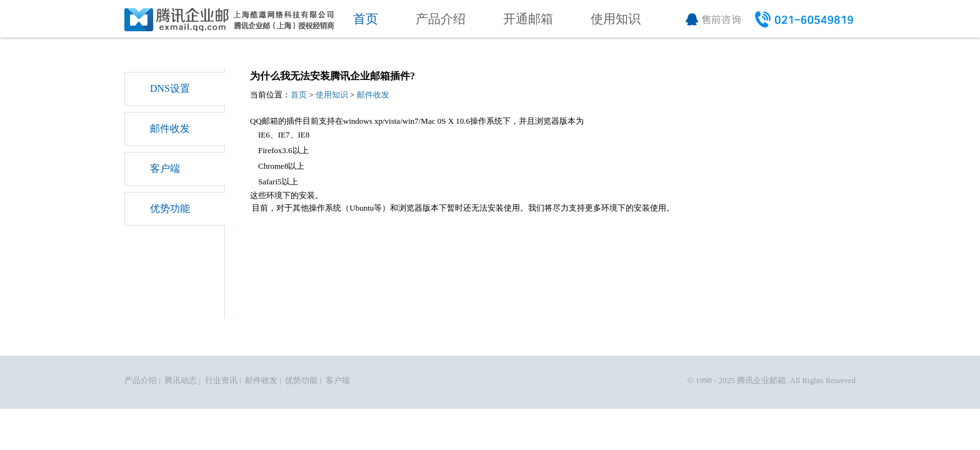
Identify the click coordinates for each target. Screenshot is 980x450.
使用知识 (616, 19)
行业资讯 (221, 380)
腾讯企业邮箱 (761, 380)
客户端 (165, 168)
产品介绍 (441, 19)
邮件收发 (170, 128)
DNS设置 (170, 88)
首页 (366, 19)
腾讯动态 (181, 380)
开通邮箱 (528, 19)
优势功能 (170, 208)
